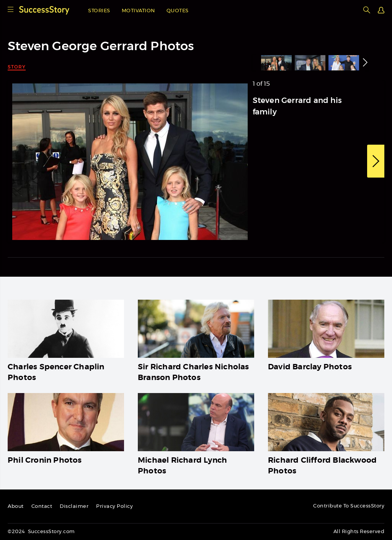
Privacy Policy (114, 507)
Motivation (138, 11)
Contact (42, 507)
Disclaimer (74, 507)
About (16, 507)
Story (17, 67)
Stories (99, 11)
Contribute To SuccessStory (349, 506)
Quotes (178, 11)
